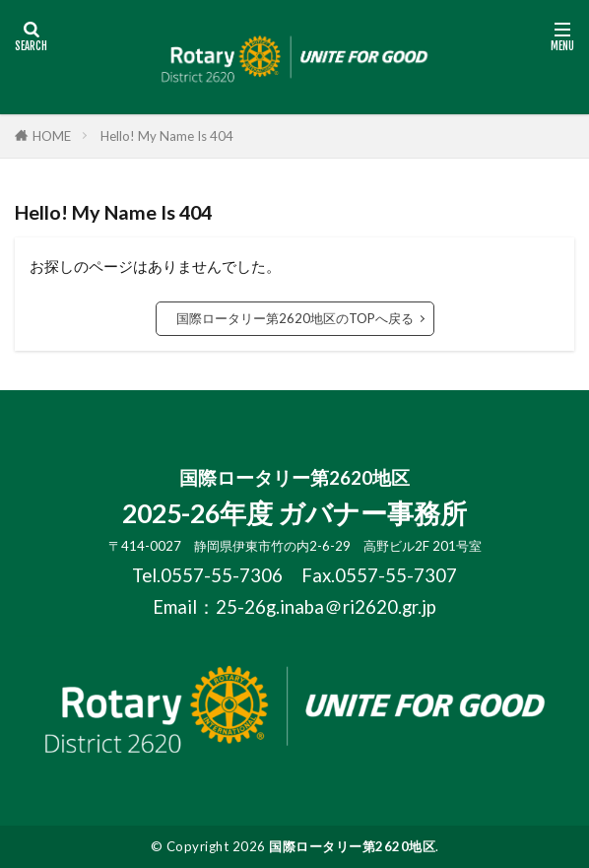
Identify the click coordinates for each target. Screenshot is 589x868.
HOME (52, 136)
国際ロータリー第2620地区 (352, 846)
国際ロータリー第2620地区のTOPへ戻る (295, 318)
